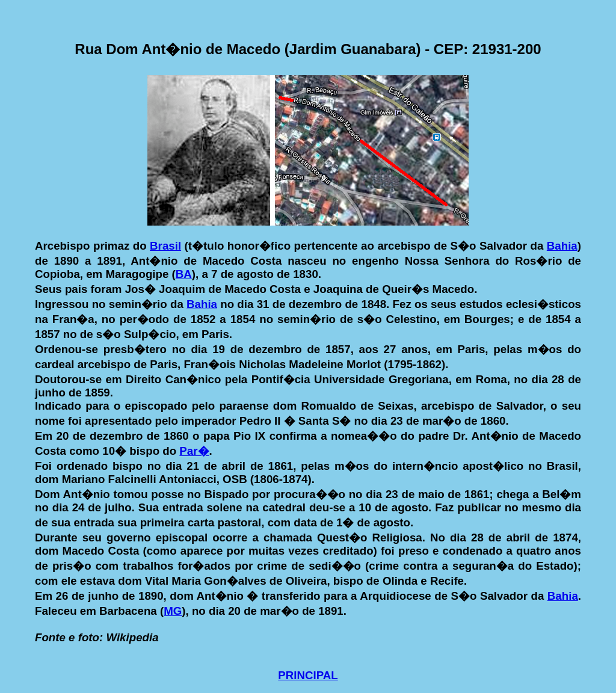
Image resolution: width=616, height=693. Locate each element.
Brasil (165, 246)
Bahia (562, 246)
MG (173, 611)
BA (184, 274)
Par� (194, 451)
